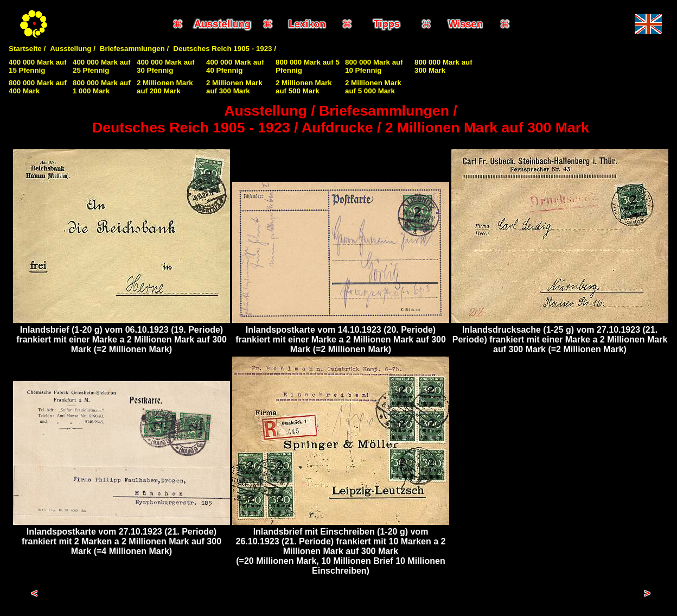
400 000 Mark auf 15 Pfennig (38, 66)
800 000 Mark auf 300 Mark (443, 66)
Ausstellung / (73, 49)
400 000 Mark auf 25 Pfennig (102, 66)
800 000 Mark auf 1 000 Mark (102, 87)
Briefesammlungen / (134, 49)
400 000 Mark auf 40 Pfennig (235, 66)
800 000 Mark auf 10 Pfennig (374, 66)
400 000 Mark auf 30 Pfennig (166, 66)
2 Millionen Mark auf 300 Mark (234, 87)
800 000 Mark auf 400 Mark (38, 87)
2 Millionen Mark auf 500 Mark (304, 87)
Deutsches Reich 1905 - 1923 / (225, 49)
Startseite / (27, 49)
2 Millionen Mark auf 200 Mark (165, 87)
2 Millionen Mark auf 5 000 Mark (373, 87)
